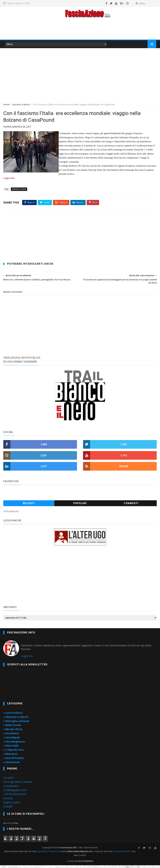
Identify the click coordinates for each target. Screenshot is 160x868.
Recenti (29, 506)
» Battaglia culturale (16, 724)
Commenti (131, 506)
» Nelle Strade (12, 728)
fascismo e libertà (21, 105)
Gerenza (8, 801)
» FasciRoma (11, 736)
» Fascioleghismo (14, 744)
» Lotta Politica (13, 716)
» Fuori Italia (11, 749)
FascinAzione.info (69, 850)
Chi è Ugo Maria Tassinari (18, 785)
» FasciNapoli (12, 740)
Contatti (8, 809)
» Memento (10, 757)
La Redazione (11, 789)
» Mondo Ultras (13, 732)
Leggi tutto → (28, 659)
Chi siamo (9, 781)
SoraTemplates (86, 864)
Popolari (80, 506)
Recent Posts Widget (11, 826)
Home (6, 105)
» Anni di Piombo (14, 761)
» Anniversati (12, 765)
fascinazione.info (122, 854)
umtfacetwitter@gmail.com (80, 854)
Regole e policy (12, 805)
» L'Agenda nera (13, 753)
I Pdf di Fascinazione (15, 797)
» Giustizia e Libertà (16, 720)
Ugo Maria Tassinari (47, 854)
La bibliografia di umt (15, 793)
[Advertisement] (80, 30)
